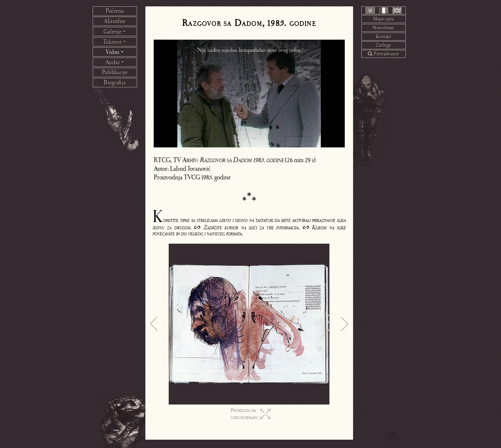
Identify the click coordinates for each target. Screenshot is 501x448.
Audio (115, 62)
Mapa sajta (384, 19)
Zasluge (383, 45)
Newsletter (383, 28)
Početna (115, 11)
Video (115, 52)
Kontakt (383, 36)
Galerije (115, 32)
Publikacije (115, 72)
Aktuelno (115, 21)
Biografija (115, 83)
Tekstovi (115, 42)
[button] (154, 324)
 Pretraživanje (383, 54)
